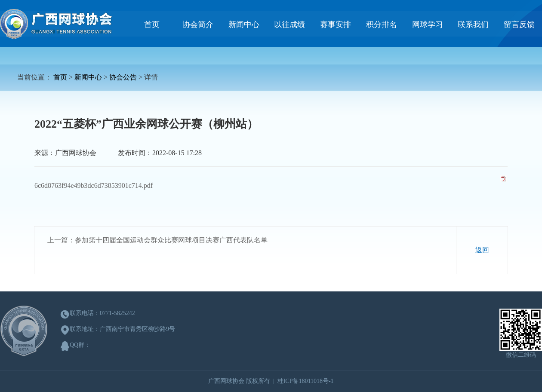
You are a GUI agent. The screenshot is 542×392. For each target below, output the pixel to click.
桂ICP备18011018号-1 (306, 381)
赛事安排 (336, 24)
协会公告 (123, 77)
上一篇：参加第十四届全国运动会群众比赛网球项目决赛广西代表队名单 (157, 240)
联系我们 (473, 24)
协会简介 (198, 24)
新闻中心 (244, 24)
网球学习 (428, 24)
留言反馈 (519, 24)
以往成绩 (289, 24)
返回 (482, 250)
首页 (152, 24)
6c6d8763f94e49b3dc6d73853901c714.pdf (94, 185)
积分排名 (382, 24)
